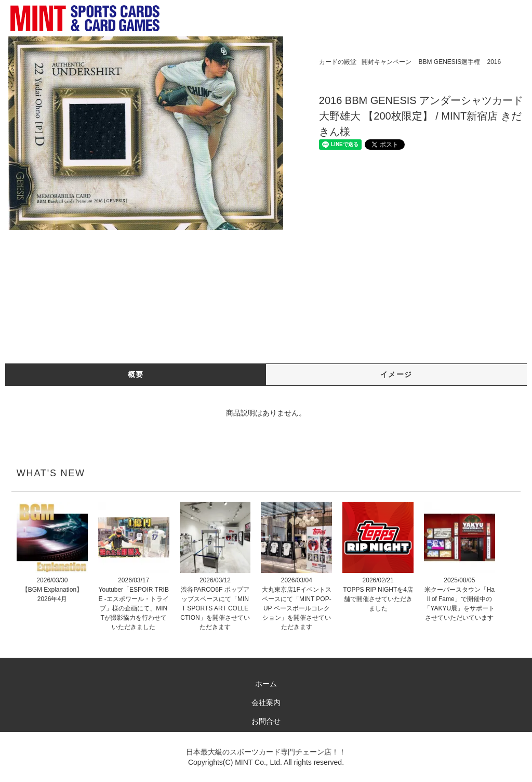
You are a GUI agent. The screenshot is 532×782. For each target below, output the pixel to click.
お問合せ (266, 721)
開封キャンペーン (387, 62)
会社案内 (266, 702)
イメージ (396, 374)
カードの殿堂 (338, 62)
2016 (494, 62)
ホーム (266, 684)
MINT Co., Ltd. (258, 762)
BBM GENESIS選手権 (449, 62)
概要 (136, 374)
